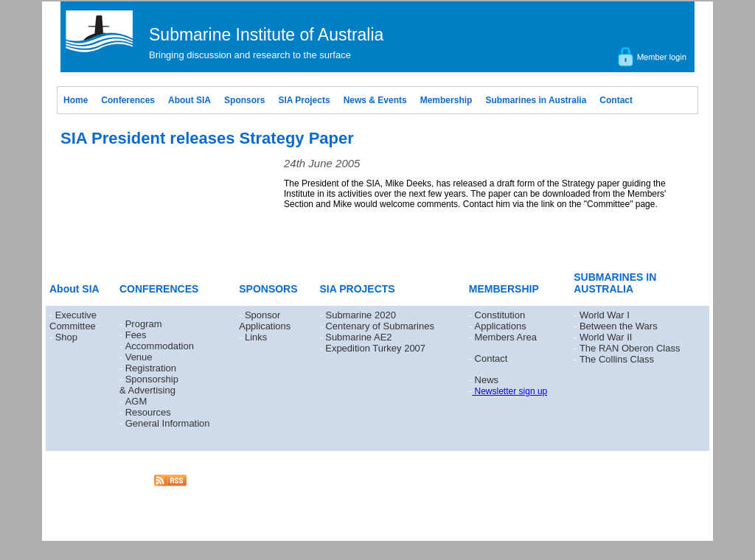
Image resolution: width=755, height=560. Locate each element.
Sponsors (244, 100)
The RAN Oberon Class (630, 348)
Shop (66, 337)
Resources (148, 412)
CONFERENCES (159, 289)
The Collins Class (617, 359)
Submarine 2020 (360, 315)
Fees (136, 335)
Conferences (128, 100)
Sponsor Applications (265, 321)
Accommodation (160, 346)
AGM (136, 401)
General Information (168, 423)
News (487, 380)
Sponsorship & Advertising (149, 385)
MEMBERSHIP (504, 289)
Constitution (500, 315)
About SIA (189, 100)
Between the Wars (619, 326)
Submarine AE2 (358, 337)
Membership (446, 100)
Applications (501, 326)
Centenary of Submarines (379, 326)
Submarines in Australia (536, 100)
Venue (139, 357)
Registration (151, 368)
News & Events (375, 100)
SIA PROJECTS (358, 289)
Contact (616, 100)
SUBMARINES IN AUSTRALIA (615, 283)
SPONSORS (268, 289)
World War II (606, 337)
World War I (605, 315)
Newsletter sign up (509, 391)
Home (76, 100)
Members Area (506, 337)
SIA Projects (304, 100)
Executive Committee (73, 321)
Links (256, 337)
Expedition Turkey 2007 (375, 348)
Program (144, 324)
